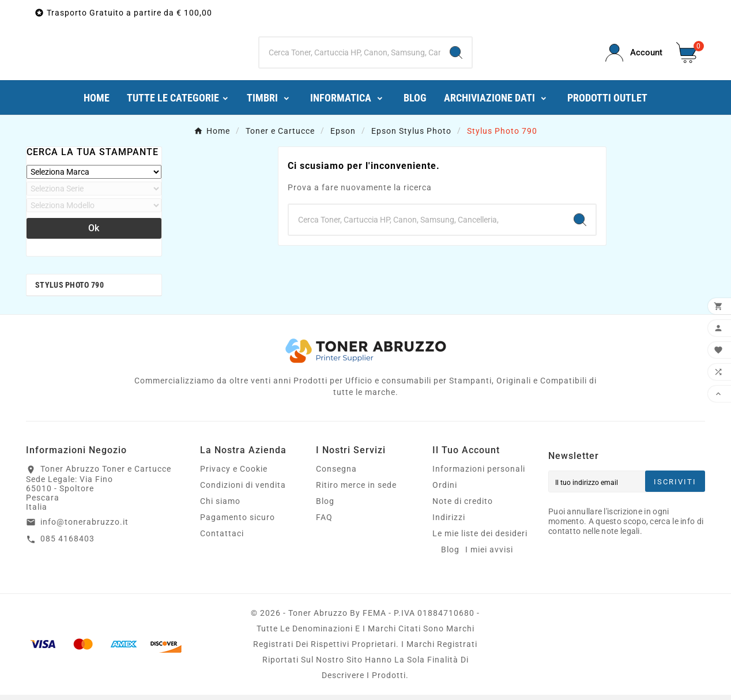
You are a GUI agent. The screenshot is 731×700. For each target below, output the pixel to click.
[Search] (456, 55)
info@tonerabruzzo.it (84, 527)
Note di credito (463, 506)
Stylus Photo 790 (69, 290)
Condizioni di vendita (243, 490)
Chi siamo (220, 506)
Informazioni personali (479, 474)
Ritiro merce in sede (356, 490)
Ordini (445, 490)
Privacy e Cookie (234, 474)
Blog (325, 506)
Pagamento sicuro (238, 522)
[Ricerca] (350, 55)
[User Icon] (634, 56)
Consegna (336, 474)
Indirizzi (449, 522)
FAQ (324, 522)
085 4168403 (67, 544)
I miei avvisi (489, 555)
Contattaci (222, 539)
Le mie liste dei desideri (480, 539)
